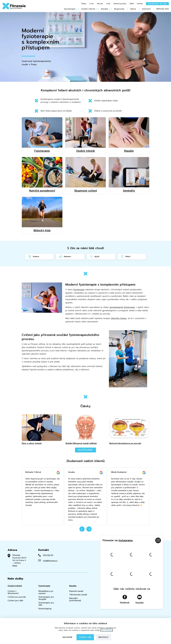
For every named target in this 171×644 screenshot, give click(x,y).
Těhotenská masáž (78, 595)
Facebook (125, 599)
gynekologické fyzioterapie (122, 307)
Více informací (107, 630)
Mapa (15, 566)
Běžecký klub (163, 9)
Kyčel (94, 257)
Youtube (139, 599)
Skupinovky (119, 9)
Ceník (108, 4)
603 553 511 (48, 555)
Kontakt (140, 4)
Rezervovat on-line (157, 4)
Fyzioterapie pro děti (46, 604)
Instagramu (126, 540)
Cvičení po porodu (17, 597)
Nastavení (67, 637)
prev (82, 529)
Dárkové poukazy (120, 4)
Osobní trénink (88, 9)
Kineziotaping (45, 609)
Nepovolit (103, 637)
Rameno (65, 257)
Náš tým (100, 4)
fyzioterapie (79, 290)
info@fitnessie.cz (50, 561)
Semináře (146, 9)
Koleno (33, 257)
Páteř (125, 257)
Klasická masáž (76, 591)
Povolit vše (85, 637)
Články (84, 4)
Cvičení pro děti (15, 601)
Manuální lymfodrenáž (75, 599)
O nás (92, 4)
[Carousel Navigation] (85, 530)
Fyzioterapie (70, 9)
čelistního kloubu (119, 318)
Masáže (105, 9)
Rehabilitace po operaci (46, 592)
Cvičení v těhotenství (13, 592)
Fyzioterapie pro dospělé (46, 598)
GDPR (132, 4)
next (89, 529)
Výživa (133, 9)
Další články (86, 450)
